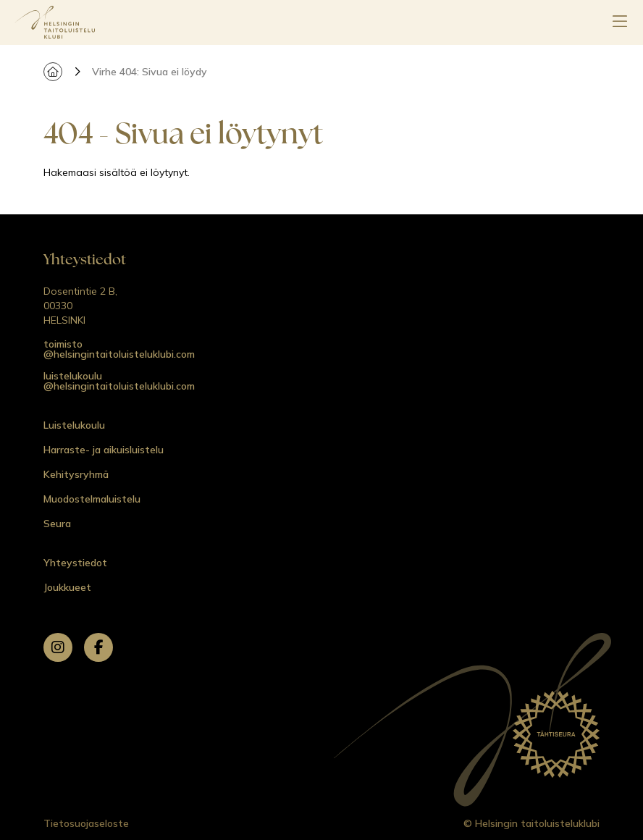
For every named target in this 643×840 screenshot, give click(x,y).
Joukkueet (67, 587)
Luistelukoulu (74, 425)
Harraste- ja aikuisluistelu (104, 450)
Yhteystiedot (75, 563)
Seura (57, 524)
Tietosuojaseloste (86, 823)
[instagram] (58, 647)
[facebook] (98, 647)
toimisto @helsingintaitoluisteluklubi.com (119, 349)
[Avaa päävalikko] (620, 22)
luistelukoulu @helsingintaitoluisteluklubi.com (119, 381)
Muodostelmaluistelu (92, 499)
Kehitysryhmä (76, 474)
